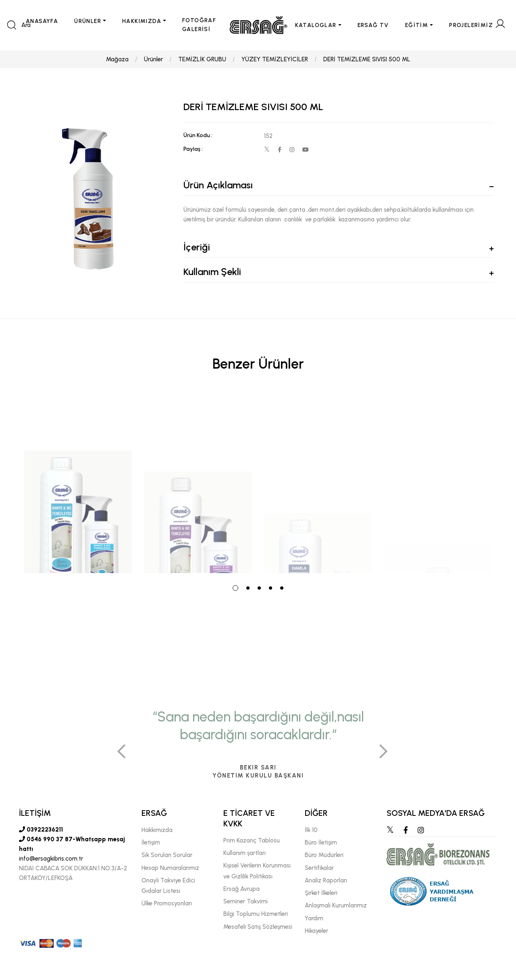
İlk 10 (311, 830)
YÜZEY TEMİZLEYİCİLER (275, 59)
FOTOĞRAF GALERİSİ (199, 25)
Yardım (314, 918)
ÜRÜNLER (88, 21)
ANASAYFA (42, 21)
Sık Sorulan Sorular (167, 855)
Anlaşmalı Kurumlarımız (336, 905)
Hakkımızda (157, 830)
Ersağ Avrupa (241, 889)
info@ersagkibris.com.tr (51, 859)
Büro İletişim (321, 842)
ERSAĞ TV (373, 25)
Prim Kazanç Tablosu (252, 840)
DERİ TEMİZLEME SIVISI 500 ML (367, 59)
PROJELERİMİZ (471, 25)
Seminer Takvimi (246, 901)
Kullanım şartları (244, 853)
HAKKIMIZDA (142, 21)
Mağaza (117, 59)
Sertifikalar (319, 868)
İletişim (151, 842)
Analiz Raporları (326, 880)
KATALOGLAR (316, 25)
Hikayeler (316, 931)
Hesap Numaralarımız (170, 868)
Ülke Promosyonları (167, 903)
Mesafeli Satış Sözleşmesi (258, 927)
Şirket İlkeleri (321, 893)
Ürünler (153, 59)
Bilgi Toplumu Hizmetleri (256, 914)
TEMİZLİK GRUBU (202, 59)
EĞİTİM (417, 25)
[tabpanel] (78, 483)
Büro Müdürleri (324, 855)
